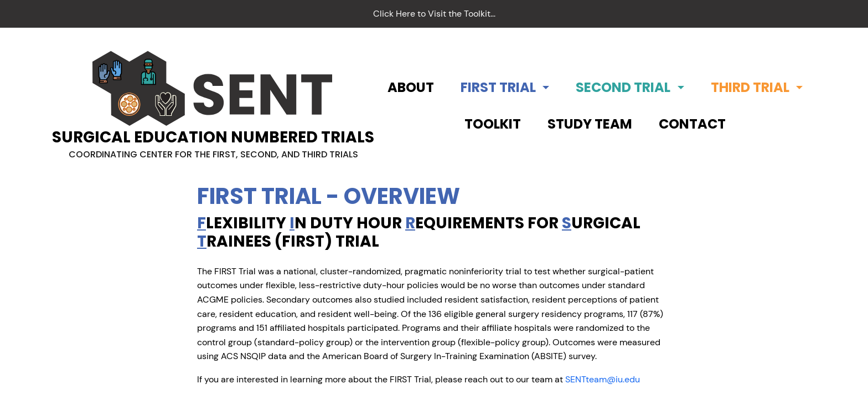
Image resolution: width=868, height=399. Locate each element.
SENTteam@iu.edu (603, 379)
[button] (505, 88)
